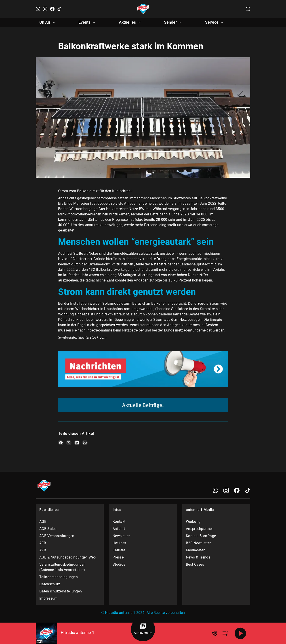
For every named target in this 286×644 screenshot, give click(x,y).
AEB (43, 543)
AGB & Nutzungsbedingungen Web (68, 557)
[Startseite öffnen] (143, 9)
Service (215, 22)
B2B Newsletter (198, 543)
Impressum (48, 598)
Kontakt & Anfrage (201, 536)
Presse (118, 557)
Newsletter (121, 536)
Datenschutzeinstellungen (61, 591)
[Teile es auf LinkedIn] (77, 443)
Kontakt (119, 522)
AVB (43, 550)
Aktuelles (130, 22)
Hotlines (119, 543)
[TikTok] (59, 9)
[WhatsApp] (38, 9)
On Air (48, 22)
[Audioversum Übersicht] (143, 629)
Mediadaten (196, 550)
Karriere (119, 550)
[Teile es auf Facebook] (61, 443)
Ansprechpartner (199, 529)
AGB (43, 522)
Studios (119, 564)
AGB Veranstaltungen (57, 536)
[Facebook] (52, 9)
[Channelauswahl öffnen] (248, 9)
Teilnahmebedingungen (59, 577)
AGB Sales (48, 529)
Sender (173, 22)
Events (88, 22)
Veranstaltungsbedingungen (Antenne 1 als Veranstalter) (62, 567)
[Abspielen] (240, 633)
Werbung (193, 522)
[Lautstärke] (214, 633)
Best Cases (195, 564)
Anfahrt (119, 529)
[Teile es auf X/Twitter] (69, 443)
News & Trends (198, 557)
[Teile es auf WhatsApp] (85, 443)
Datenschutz (50, 584)
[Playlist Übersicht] (225, 633)
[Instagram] (45, 9)
